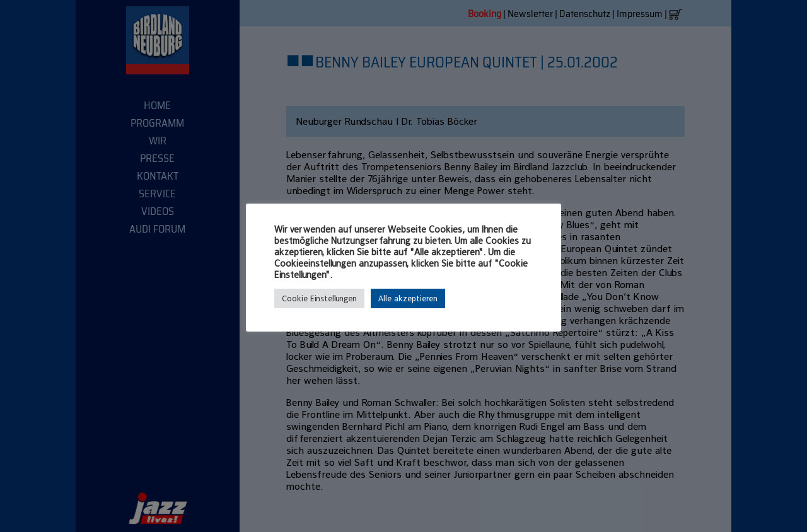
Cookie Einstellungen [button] (319, 298)
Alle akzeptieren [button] (408, 298)
